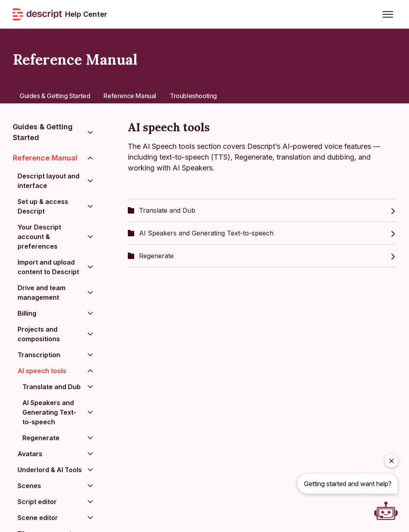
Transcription (39, 355)
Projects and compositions (39, 334)
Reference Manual (130, 96)
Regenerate (262, 256)
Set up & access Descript (43, 206)
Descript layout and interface (49, 181)
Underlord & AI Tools (50, 470)
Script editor (37, 502)
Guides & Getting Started (55, 96)
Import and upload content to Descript (48, 267)
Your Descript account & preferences (39, 237)
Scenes (29, 486)
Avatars (30, 454)
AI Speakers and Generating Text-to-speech (262, 233)
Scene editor (38, 518)
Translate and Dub (262, 210)
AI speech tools (42, 371)
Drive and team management (42, 293)
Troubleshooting (193, 96)
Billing (27, 313)
